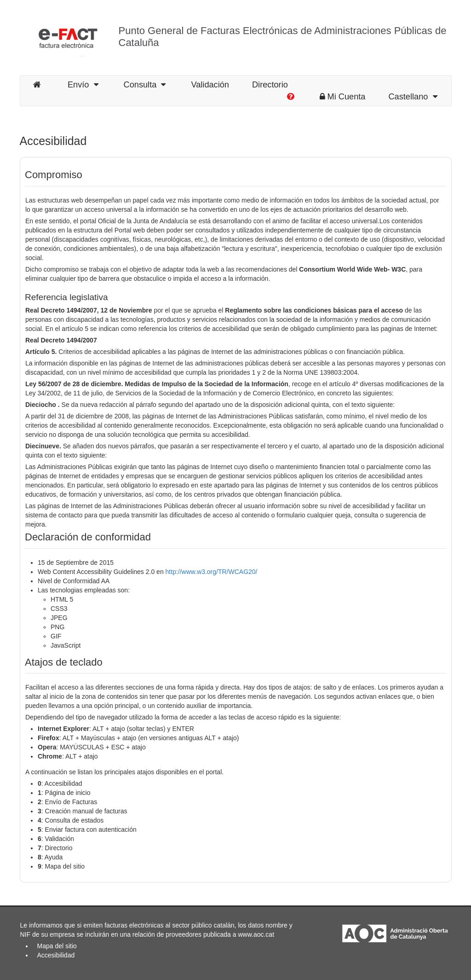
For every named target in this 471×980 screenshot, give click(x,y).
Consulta (145, 85)
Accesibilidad (56, 955)
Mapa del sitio (57, 946)
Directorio (270, 85)
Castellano (413, 97)
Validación (210, 85)
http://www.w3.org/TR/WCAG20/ (212, 572)
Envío (83, 85)
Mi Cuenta (343, 97)
